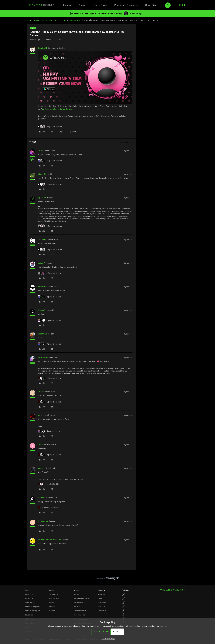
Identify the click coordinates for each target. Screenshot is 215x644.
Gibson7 (41, 310)
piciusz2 (41, 263)
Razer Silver (151, 5)
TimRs (40, 445)
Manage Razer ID (80, 611)
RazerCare (77, 607)
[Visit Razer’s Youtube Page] (124, 611)
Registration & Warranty (82, 598)
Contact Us (102, 611)
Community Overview (43, 20)
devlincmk (42, 287)
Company (101, 590)
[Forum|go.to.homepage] (41, 5)
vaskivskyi (42, 239)
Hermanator (43, 521)
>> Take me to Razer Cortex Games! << (58, 109)
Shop (27, 590)
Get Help (77, 594)
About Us (101, 594)
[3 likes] (49, 455)
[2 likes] (48, 484)
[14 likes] (50, 226)
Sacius (41, 415)
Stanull (41, 497)
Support (82, 5)
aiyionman (42, 334)
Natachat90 (43, 357)
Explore (52, 590)
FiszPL (41, 151)
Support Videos (79, 615)
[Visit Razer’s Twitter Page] (124, 607)
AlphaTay (42, 198)
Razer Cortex (61, 20)
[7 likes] (49, 320)
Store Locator (30, 602)
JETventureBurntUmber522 (49, 540)
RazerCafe (29, 598)
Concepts (53, 602)
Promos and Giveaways (126, 5)
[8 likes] (49, 297)
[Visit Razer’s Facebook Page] (124, 595)
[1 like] (48, 508)
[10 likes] (50, 273)
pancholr (41, 468)
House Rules (100, 5)
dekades (41, 48)
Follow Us (126, 590)
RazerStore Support (81, 602)
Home (29, 20)
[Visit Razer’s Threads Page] (124, 603)
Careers (101, 598)
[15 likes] (50, 161)
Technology (54, 594)
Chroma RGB (54, 598)
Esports (52, 607)
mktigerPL (42, 174)
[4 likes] (49, 431)
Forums (67, 5)
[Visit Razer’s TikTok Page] (124, 615)
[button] (182, 5)
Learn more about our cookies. (154, 626)
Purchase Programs (33, 607)
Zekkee (41, 392)
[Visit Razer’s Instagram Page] (124, 599)
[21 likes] (50, 127)
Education (29, 615)
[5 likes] (49, 402)
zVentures (101, 607)
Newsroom (102, 602)
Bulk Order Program (32, 611)
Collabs (52, 611)
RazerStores (30, 594)
